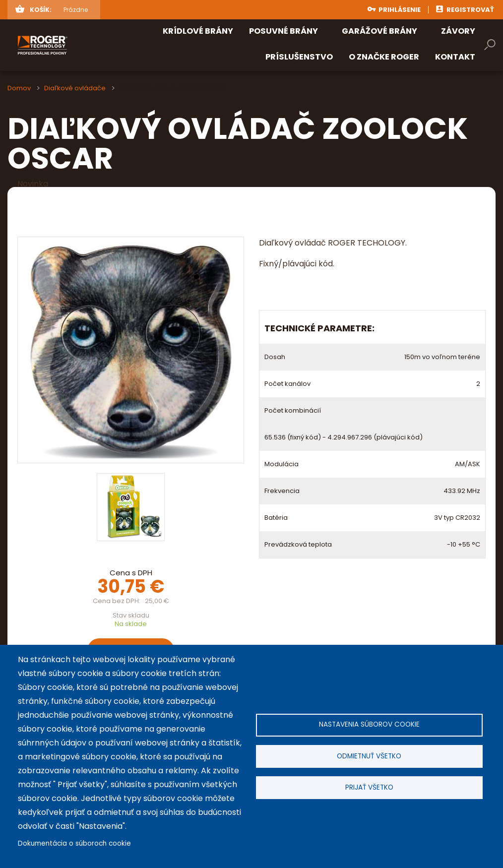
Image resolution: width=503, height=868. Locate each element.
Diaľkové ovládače (75, 88)
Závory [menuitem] (458, 31)
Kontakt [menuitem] (455, 57)
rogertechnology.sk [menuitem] (70, 45)
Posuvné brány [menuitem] (283, 31)
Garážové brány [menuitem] (379, 31)
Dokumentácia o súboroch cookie (74, 843)
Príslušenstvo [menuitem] (299, 57)
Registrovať (470, 10)
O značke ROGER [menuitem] (384, 57)
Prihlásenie (400, 10)
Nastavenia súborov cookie (369, 724)
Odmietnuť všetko (369, 756)
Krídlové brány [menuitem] (198, 31)
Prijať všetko (369, 788)
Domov (19, 88)
